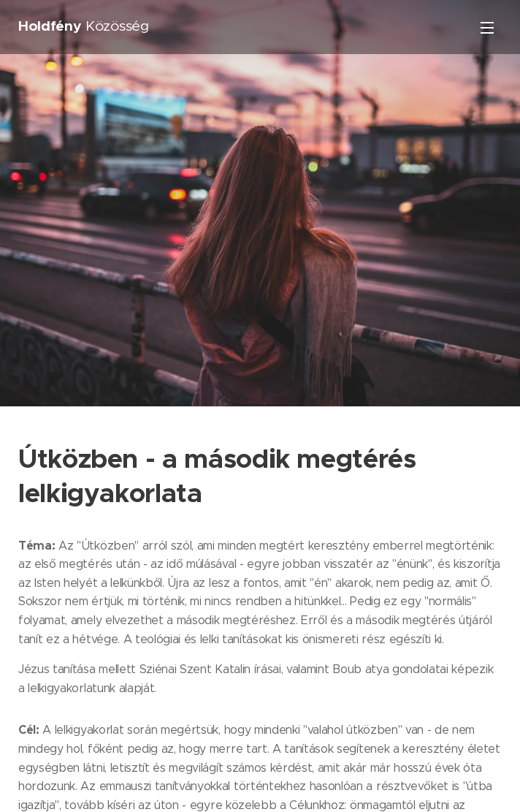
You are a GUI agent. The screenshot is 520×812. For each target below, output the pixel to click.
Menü (487, 28)
